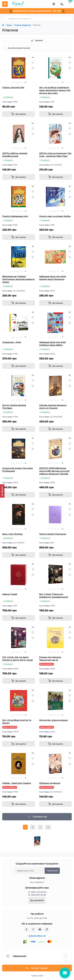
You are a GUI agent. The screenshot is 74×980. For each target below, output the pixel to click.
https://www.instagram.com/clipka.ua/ (33, 929)
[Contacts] (62, 4)
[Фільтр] (2, 491)
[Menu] (5, 4)
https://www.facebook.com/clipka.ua (26, 929)
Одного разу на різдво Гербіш (55, 216)
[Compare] (33, 68)
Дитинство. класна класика (53, 720)
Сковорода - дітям (12, 342)
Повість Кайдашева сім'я (15, 216)
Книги (9, 25)
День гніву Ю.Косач (12, 534)
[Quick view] (33, 57)
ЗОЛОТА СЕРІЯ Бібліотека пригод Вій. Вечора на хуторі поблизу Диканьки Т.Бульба (54, 471)
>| (48, 827)
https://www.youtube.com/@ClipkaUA (40, 929)
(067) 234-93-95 (38, 892)
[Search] (5, 19)
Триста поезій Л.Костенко (53, 534)
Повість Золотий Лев (13, 88)
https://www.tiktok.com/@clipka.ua (47, 929)
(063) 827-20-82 (38, 895)
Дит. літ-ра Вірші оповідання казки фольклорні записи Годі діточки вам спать (55, 90)
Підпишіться (52, 871)
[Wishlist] (33, 63)
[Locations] (54, 4)
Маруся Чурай (10, 594)
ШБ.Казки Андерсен (50, 783)
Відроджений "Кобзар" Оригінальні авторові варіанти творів (18, 279)
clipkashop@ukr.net (37, 936)
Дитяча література (23, 25)
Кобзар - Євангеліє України (17, 783)
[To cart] (19, 114)
